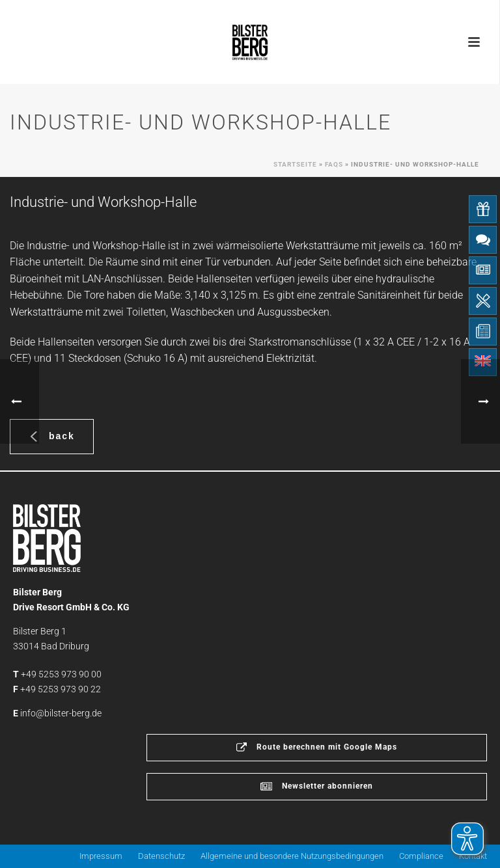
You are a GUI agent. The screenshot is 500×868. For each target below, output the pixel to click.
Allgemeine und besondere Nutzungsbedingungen (292, 856)
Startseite (295, 164)
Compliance (421, 856)
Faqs (334, 164)
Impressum (101, 856)
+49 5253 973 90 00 (61, 674)
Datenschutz (161, 856)
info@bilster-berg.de (61, 713)
